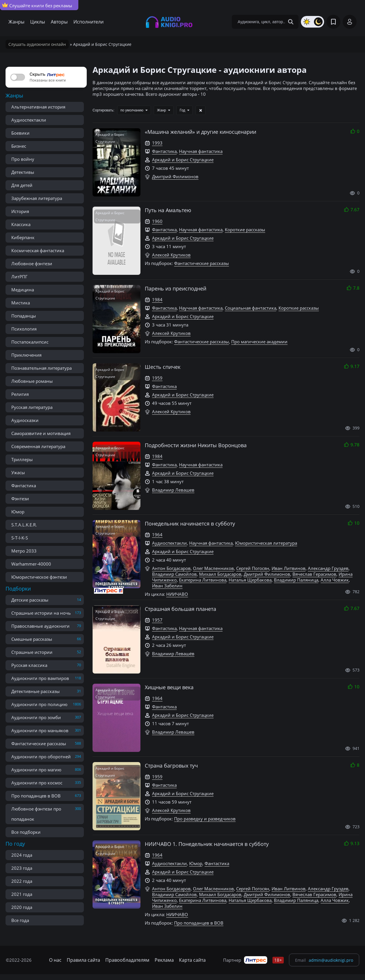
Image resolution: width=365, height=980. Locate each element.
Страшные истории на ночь (41, 613)
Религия (20, 394)
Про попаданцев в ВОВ (36, 796)
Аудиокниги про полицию (39, 704)
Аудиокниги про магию (36, 770)
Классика (21, 224)
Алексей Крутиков (171, 255)
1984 (157, 299)
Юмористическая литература (266, 543)
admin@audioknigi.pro (331, 960)
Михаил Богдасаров (220, 574)
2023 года (22, 868)
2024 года (22, 855)
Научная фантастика (201, 151)
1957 (157, 620)
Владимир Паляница (296, 580)
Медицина (23, 290)
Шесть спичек (163, 367)
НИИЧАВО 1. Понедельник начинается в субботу (207, 844)
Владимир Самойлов (174, 574)
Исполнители (88, 22)
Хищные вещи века (169, 687)
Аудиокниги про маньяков (40, 730)
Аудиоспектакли (29, 120)
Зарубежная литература (37, 198)
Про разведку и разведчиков (205, 819)
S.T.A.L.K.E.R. (24, 525)
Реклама (164, 960)
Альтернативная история (38, 107)
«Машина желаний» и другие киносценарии (200, 132)
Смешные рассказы (32, 639)
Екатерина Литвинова (203, 580)
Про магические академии (259, 342)
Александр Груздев (328, 568)
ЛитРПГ (19, 277)
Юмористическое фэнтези (39, 577)
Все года (20, 920)
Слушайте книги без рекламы (37, 5)
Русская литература (32, 407)
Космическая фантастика (38, 250)
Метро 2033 (24, 551)
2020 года (22, 907)
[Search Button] (291, 22)
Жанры (16, 22)
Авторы (59, 22)
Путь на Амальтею (168, 210)
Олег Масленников (213, 568)
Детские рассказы (30, 600)
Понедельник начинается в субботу (190, 524)
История (20, 211)
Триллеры (22, 459)
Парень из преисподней (176, 288)
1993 (157, 143)
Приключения (26, 355)
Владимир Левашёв (173, 654)
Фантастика (24, 486)
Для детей (22, 185)
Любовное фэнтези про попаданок (36, 814)
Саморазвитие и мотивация (41, 433)
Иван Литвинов (289, 568)
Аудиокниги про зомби (36, 717)
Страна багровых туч (171, 766)
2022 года (22, 881)
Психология (24, 329)
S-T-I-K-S (20, 538)
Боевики (20, 133)
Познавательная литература (41, 368)
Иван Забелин (167, 586)
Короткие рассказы (245, 230)
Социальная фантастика (251, 308)
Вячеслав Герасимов (314, 574)
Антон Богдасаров (171, 568)
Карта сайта (192, 960)
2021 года (22, 894)
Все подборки (26, 832)
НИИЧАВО (177, 594)
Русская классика (29, 665)
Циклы (38, 22)
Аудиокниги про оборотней (41, 757)
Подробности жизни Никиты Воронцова (196, 445)
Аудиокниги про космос (37, 783)
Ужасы (18, 472)
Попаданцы (24, 316)
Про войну (23, 159)
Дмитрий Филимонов (175, 176)
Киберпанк (23, 237)
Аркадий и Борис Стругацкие (183, 160)
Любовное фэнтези (32, 264)
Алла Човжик (335, 580)
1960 (157, 221)
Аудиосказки (25, 420)
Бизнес (19, 146)
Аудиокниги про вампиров (40, 678)
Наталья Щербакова (250, 580)
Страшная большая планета (180, 609)
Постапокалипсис (30, 342)
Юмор (18, 512)
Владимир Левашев (173, 490)
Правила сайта (83, 960)
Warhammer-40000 (31, 564)
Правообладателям (127, 960)
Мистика (21, 303)
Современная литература (38, 446)
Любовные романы (32, 381)
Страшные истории (32, 652)
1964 (157, 535)
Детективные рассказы (36, 691)
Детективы (23, 172)
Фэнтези (20, 499)
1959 (157, 378)
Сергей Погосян (253, 568)
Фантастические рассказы (39, 743)
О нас (55, 960)
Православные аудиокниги (40, 626)
